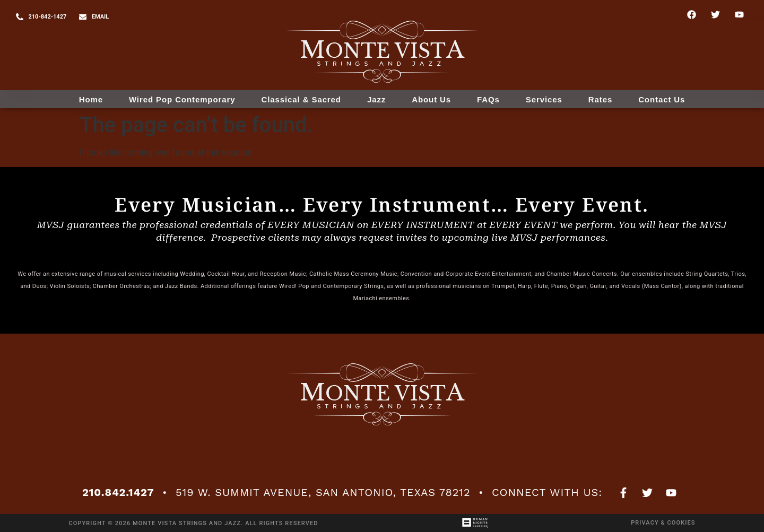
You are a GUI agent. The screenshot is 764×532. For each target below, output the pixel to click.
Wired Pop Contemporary (182, 99)
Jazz (376, 99)
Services (544, 99)
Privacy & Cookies (663, 523)
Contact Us (662, 99)
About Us (431, 99)
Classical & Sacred (301, 99)
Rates (600, 99)
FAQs (488, 99)
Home (91, 99)
